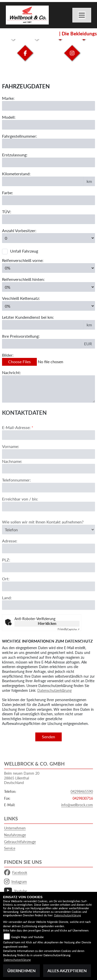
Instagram (15, 882)
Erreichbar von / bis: (20, 517)
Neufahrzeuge (15, 835)
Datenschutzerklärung (54, 690)
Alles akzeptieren (67, 971)
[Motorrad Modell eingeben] (48, 125)
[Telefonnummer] (48, 505)
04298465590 (82, 791)
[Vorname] (48, 472)
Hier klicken (47, 623)
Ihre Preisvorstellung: (21, 336)
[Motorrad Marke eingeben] (48, 106)
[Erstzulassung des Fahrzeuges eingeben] (48, 162)
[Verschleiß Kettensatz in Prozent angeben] (48, 306)
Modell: (9, 117)
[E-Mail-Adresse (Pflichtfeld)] (48, 453)
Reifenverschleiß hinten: (23, 279)
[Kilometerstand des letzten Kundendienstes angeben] (43, 325)
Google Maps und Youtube (27, 937)
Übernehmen (21, 971)
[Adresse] (48, 566)
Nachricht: (11, 372)
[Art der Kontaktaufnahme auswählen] (48, 547)
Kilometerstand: (16, 174)
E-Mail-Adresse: (18, 445)
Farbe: (7, 193)
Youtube (15, 891)
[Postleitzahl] (48, 585)
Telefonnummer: (16, 498)
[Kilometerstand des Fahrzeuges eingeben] (43, 181)
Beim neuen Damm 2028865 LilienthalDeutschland (22, 778)
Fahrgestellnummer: (20, 136)
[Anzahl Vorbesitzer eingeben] (48, 238)
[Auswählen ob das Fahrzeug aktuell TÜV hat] (48, 219)
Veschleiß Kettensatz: (21, 298)
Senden (48, 737)
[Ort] (48, 604)
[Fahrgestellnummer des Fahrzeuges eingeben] (48, 144)
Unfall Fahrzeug (24, 251)
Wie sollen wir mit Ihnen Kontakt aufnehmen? (43, 540)
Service (10, 848)
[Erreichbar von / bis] (48, 524)
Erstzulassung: (15, 155)
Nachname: (12, 479)
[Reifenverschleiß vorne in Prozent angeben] (48, 268)
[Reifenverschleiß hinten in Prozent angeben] (48, 287)
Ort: (6, 596)
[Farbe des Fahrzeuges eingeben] (48, 200)
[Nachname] (48, 486)
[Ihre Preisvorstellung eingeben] (42, 344)
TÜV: (7, 212)
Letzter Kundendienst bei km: (28, 317)
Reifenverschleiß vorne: (23, 260)
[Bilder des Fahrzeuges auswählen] (48, 362)
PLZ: (6, 578)
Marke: (8, 98)
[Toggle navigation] (82, 15)
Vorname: (11, 464)
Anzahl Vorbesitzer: (19, 230)
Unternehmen (15, 828)
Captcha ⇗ (69, 629)
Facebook (16, 873)
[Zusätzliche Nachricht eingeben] (48, 389)
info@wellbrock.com (77, 805)
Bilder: (8, 355)
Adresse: (10, 559)
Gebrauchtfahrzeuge (20, 842)
